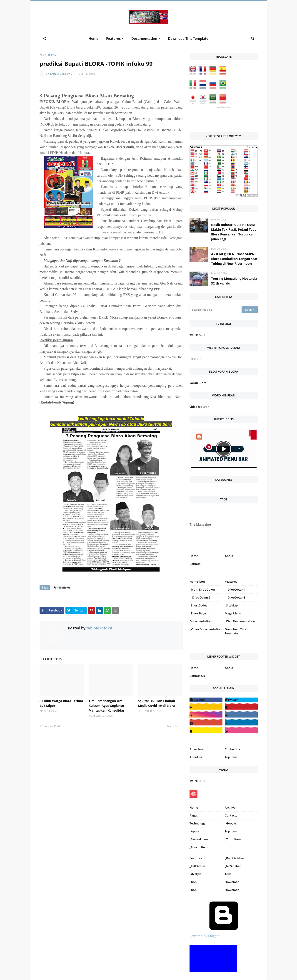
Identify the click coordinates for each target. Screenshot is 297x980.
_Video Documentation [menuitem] (206, 629)
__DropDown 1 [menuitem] (235, 589)
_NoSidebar (233, 866)
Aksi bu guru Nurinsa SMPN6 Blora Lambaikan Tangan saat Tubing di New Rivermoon (234, 259)
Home (194, 556)
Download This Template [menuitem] (188, 38)
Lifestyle (195, 874)
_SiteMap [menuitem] (231, 605)
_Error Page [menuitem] (198, 613)
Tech (228, 874)
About (229, 556)
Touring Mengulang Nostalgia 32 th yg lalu (234, 281)
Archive (230, 807)
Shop (193, 882)
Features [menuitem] (113, 38)
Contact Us (197, 676)
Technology (197, 823)
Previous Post (51, 726)
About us (196, 757)
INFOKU (195, 359)
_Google (230, 823)
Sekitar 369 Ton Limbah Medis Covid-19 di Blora (156, 703)
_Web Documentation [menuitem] (240, 621)
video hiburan (199, 407)
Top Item (231, 757)
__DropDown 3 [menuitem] (235, 597)
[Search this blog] (214, 310)
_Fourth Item (198, 847)
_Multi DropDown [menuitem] (202, 589)
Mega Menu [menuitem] (233, 613)
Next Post (174, 726)
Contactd (231, 815)
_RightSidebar (235, 858)
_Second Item (199, 839)
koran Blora (198, 383)
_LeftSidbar (198, 866)
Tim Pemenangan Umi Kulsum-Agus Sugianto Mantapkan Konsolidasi (107, 706)
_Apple (194, 831)
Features (196, 858)
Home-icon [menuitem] (197, 582)
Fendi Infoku (49, 55)
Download (232, 882)
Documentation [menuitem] (144, 38)
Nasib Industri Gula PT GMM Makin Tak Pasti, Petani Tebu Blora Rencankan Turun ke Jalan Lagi (234, 232)
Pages (194, 815)
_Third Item (233, 839)
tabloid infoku (61, 74)
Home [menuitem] (94, 38)
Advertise (196, 749)
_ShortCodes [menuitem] (198, 605)
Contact (195, 564)
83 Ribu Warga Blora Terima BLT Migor (61, 703)
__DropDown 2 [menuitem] (200, 597)
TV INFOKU (197, 335)
